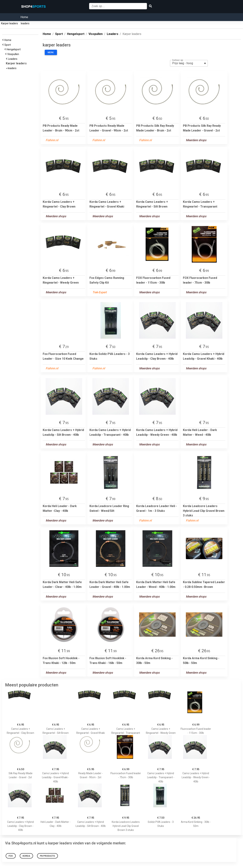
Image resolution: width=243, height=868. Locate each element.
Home (24, 17)
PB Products (47, 856)
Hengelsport (14, 49)
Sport (8, 45)
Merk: (51, 52)
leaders (25, 23)
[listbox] (189, 63)
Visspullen (14, 54)
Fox (11, 856)
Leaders (13, 59)
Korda (26, 856)
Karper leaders (9, 23)
